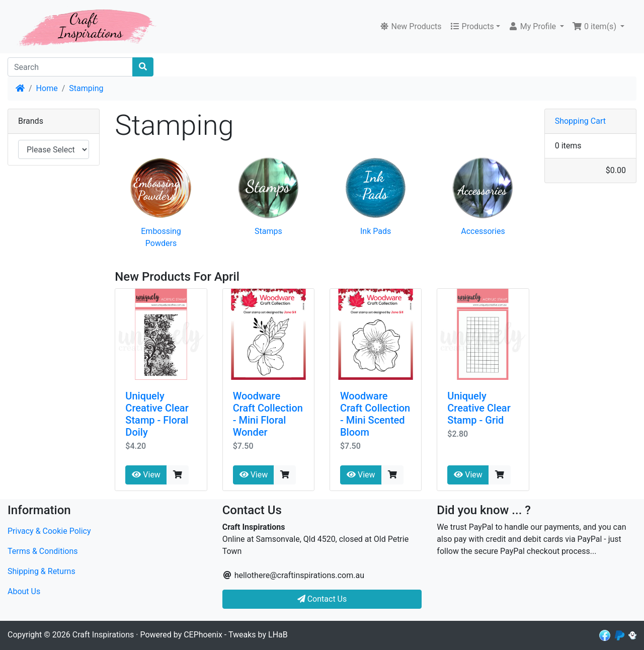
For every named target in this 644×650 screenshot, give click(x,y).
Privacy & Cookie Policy (49, 531)
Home (47, 88)
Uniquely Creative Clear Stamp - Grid (479, 408)
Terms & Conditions (43, 551)
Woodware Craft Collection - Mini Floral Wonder (268, 414)
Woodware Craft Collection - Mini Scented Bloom (375, 414)
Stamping (86, 88)
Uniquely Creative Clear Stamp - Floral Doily (157, 414)
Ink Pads (376, 231)
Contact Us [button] (322, 599)
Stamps (268, 231)
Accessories (483, 231)
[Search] (70, 67)
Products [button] (472, 26)
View (146, 475)
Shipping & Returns (42, 571)
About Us (24, 591)
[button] (536, 27)
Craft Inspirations (103, 635)
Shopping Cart (580, 121)
